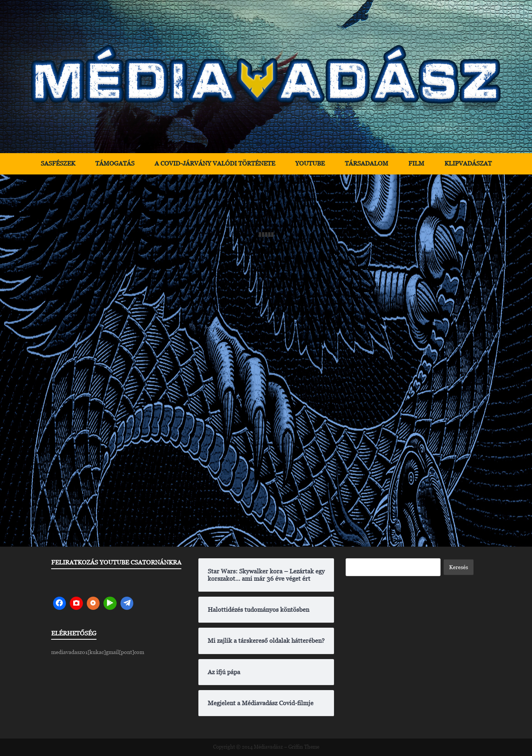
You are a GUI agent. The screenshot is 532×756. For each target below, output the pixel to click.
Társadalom (367, 163)
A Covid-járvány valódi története (215, 163)
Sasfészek (58, 163)
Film (416, 163)
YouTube (310, 163)
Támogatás (115, 163)
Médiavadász (268, 747)
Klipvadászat (468, 163)
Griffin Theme (304, 747)
